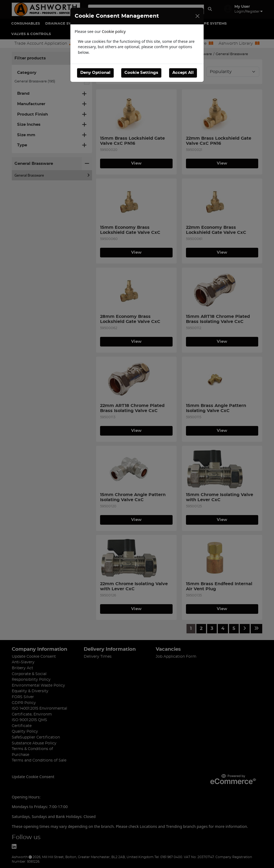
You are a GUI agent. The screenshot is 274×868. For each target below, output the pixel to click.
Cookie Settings (141, 73)
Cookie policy (114, 31)
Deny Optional (95, 73)
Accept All (183, 73)
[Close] (197, 16)
